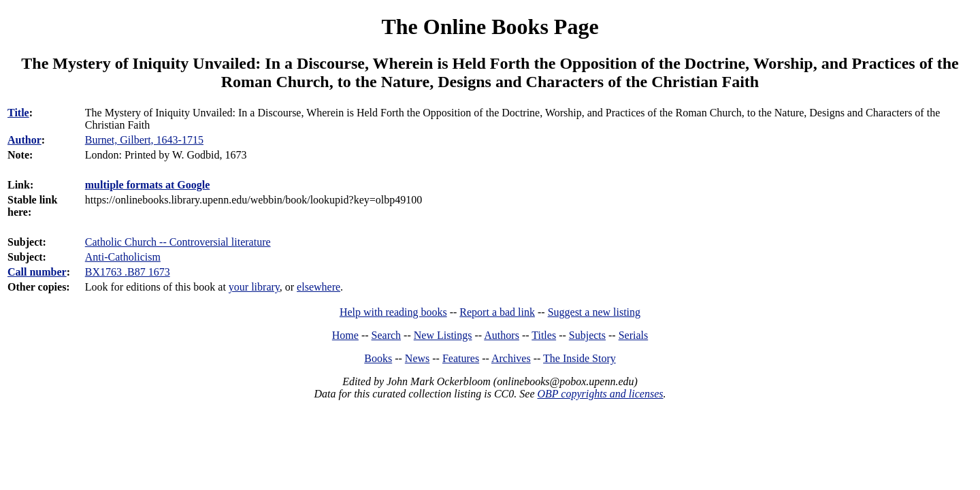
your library (254, 287)
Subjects (587, 335)
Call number (37, 272)
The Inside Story (579, 358)
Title (18, 113)
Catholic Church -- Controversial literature (178, 242)
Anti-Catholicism (123, 257)
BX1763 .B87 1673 (128, 272)
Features (461, 358)
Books (378, 358)
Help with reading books (393, 312)
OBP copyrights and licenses (600, 394)
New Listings (443, 335)
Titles (544, 335)
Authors (502, 335)
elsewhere (318, 287)
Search (387, 335)
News (417, 358)
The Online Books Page (490, 27)
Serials (634, 335)
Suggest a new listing (594, 312)
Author (24, 140)
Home (345, 335)
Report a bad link (497, 312)
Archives (511, 358)
